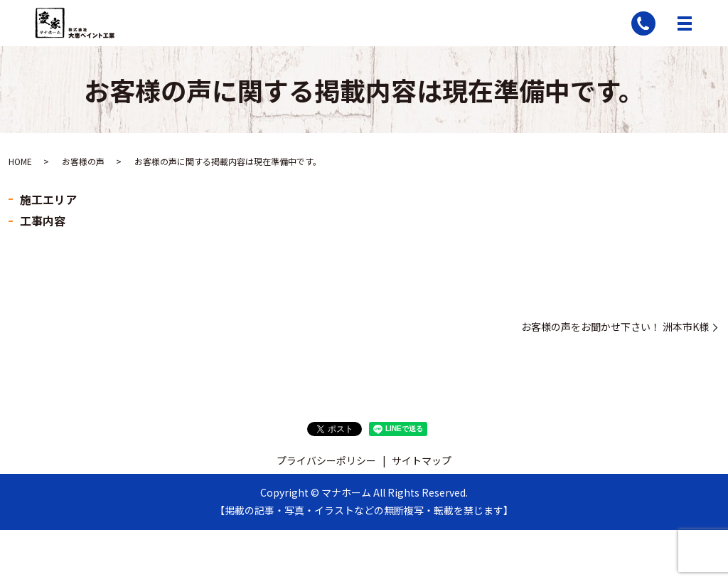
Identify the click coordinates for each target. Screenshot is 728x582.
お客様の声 (83, 161)
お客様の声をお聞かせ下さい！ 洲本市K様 (615, 327)
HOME (20, 161)
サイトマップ (422, 460)
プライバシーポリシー (326, 460)
